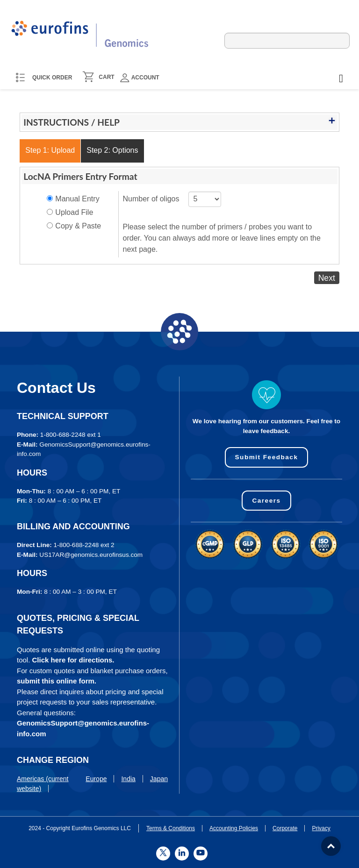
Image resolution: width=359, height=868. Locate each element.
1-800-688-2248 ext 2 (84, 545)
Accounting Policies (234, 828)
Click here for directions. (73, 660)
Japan (159, 779)
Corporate (285, 828)
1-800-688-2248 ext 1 (71, 435)
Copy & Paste (78, 226)
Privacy (321, 828)
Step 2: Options (112, 150)
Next (327, 277)
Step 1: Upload (50, 150)
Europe (96, 779)
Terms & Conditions (171, 828)
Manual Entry (77, 199)
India (128, 779)
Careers (266, 501)
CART (106, 77)
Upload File (74, 212)
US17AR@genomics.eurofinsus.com (91, 555)
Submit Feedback (266, 457)
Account (140, 78)
